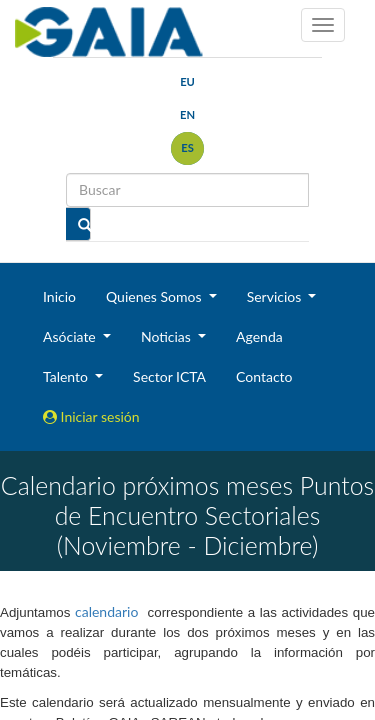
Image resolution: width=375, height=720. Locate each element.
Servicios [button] (276, 296)
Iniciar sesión (91, 416)
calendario (106, 611)
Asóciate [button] (71, 336)
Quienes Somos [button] (155, 296)
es (187, 147)
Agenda (259, 336)
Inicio (59, 296)
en (187, 114)
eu (187, 81)
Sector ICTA (169, 376)
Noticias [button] (168, 336)
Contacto (264, 376)
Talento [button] (67, 376)
